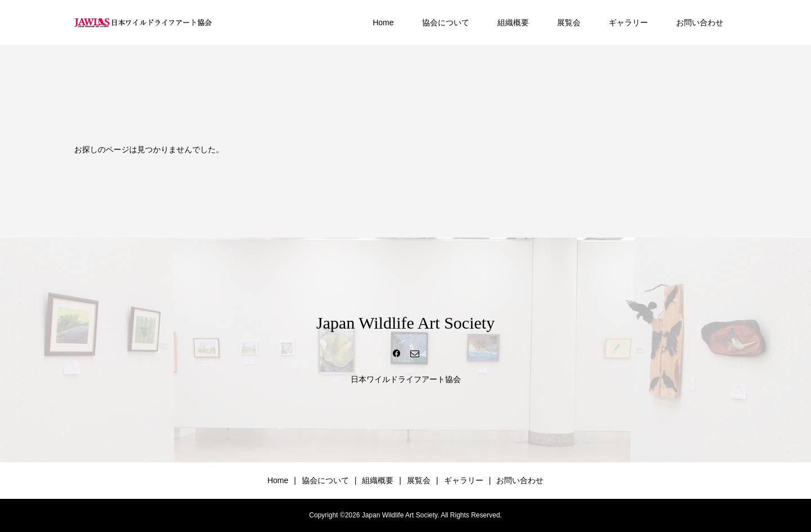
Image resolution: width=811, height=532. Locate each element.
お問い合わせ (700, 22)
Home (383, 22)
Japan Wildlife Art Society (406, 323)
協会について (446, 22)
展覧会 (569, 22)
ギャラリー (628, 22)
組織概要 (513, 22)
